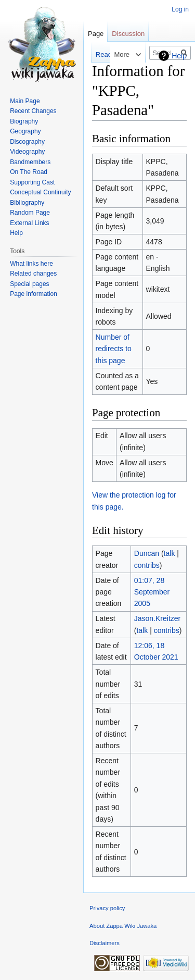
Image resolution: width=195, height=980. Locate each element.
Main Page (25, 101)
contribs (147, 565)
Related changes (33, 274)
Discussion (128, 34)
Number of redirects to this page (114, 349)
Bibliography (27, 203)
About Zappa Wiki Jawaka (123, 926)
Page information (34, 294)
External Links (29, 223)
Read (98, 54)
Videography (27, 152)
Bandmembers (30, 162)
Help (179, 56)
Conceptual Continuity (40, 192)
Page (96, 34)
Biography (24, 121)
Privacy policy (107, 908)
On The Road (29, 172)
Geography (25, 131)
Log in (180, 9)
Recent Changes (33, 111)
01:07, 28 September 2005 (152, 592)
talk (170, 553)
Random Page (30, 213)
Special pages (29, 284)
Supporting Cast (32, 182)
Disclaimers (105, 943)
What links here (31, 264)
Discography (27, 142)
